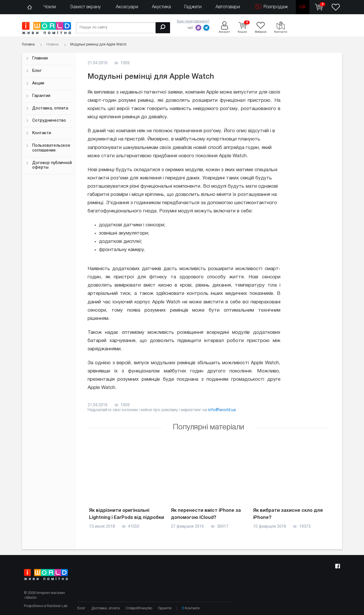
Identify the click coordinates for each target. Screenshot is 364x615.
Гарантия (38, 96)
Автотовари (228, 7)
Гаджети (193, 7)
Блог (34, 71)
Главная (37, 58)
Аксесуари (127, 7)
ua (302, 7)
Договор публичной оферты (49, 165)
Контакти (38, 133)
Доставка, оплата (47, 108)
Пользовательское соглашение (48, 148)
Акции (35, 83)
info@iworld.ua (222, 410)
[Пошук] (163, 28)
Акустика (161, 7)
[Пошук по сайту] (123, 28)
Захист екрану (85, 7)
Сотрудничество (46, 121)
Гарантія (165, 608)
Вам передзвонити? (193, 21)
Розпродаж (272, 7)
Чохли (50, 7)
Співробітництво (139, 608)
